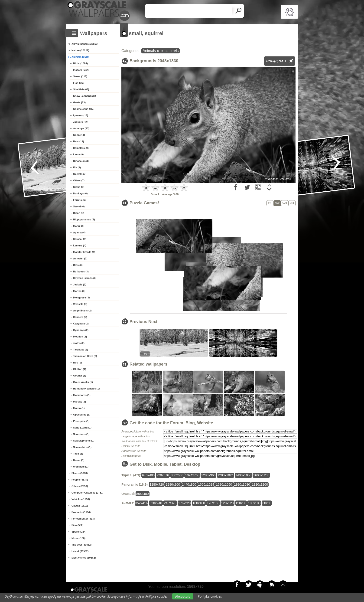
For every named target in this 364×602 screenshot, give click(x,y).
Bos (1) (77, 363)
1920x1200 (260, 484)
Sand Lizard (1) (82, 428)
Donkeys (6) (80, 193)
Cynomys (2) (81, 330)
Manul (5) (79, 226)
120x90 (241, 503)
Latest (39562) (80, 551)
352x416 (142, 503)
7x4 (292, 203)
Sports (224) (79, 532)
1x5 (270, 203)
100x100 (254, 503)
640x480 (148, 475)
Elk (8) (77, 167)
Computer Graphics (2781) (88, 493)
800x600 (177, 475)
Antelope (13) (81, 128)
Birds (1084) (80, 63)
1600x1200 (261, 475)
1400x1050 (243, 475)
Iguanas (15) (81, 115)
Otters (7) (79, 180)
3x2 (277, 203)
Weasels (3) (80, 304)
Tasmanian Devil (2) (85, 356)
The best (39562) (81, 545)
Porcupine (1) (81, 421)
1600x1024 (206, 484)
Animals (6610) (81, 57)
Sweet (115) (80, 76)
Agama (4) (79, 232)
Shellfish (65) (81, 89)
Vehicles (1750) (81, 499)
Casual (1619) (80, 506)
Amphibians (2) (82, 311)
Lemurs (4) (80, 245)
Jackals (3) (80, 285)
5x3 (284, 203)
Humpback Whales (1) (86, 389)
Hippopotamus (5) (84, 219)
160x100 (199, 503)
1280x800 (173, 484)
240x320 (170, 503)
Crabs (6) (79, 187)
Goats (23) (79, 102)
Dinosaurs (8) (81, 161)
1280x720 (157, 484)
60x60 (267, 503)
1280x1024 (226, 475)
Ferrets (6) (79, 200)
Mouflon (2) (80, 337)
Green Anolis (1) (83, 382)
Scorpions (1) (81, 434)
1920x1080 (242, 484)
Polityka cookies (210, 596)
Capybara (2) (81, 324)
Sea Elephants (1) (84, 441)
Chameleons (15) (83, 109)
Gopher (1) (80, 376)
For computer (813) (83, 519)
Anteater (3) (80, 258)
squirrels (172, 51)
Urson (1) (79, 460)
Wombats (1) (81, 467)
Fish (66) (78, 83)
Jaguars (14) (81, 122)
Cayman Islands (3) (85, 278)
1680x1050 (224, 484)
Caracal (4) (80, 239)
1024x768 (192, 475)
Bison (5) (79, 213)
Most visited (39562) (84, 558)
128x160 (213, 503)
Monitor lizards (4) (84, 252)
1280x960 (208, 475)
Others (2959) (80, 486)
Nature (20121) (80, 50)
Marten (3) (79, 291)
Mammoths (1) (82, 395)
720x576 (163, 475)
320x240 (156, 503)
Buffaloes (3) (81, 272)
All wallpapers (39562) (85, 44)
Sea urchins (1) (82, 447)
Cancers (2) (80, 317)
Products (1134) (81, 512)
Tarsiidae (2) (81, 350)
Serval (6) (79, 206)
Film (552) (77, 525)
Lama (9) (78, 154)
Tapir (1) (78, 454)
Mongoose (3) (81, 298)
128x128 (227, 503)
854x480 (143, 494)
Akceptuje (183, 596)
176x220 (185, 503)
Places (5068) (80, 473)
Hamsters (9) (81, 148)
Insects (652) (81, 70)
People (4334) (80, 480)
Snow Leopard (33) (84, 96)
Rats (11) (78, 141)
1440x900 (189, 484)
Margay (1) (80, 402)
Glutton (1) (80, 369)
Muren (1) (79, 408)
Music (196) (78, 538)
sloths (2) (79, 343)
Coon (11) (79, 135)
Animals (149, 51)
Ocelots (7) (80, 174)
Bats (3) (78, 265)
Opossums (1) (82, 415)
